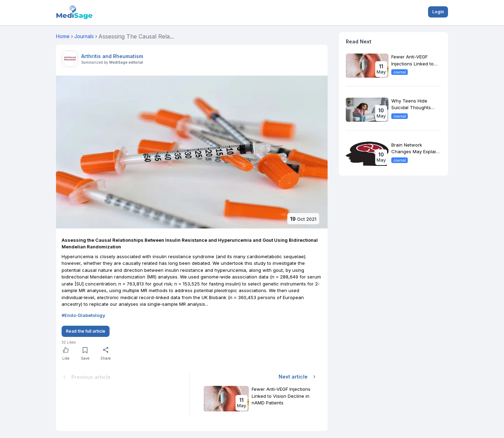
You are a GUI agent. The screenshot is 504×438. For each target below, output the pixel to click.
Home (63, 36)
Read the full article (86, 331)
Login (438, 12)
